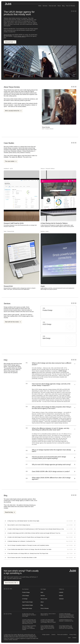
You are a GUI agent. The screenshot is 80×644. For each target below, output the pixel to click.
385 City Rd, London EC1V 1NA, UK (26, 635)
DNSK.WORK (65, 420)
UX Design (25, 599)
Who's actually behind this (13, 111)
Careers (53, 635)
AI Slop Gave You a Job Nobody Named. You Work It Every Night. (29, 615)
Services (45, 6)
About (59, 6)
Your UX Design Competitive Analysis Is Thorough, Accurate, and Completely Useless (29, 628)
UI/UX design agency (20, 36)
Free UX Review (70, 6)
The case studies (11, 161)
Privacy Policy (73, 635)
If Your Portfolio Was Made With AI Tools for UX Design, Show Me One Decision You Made (47, 628)
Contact (74, 638)
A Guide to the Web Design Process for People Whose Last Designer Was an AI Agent (48, 621)
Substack (61, 599)
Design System (46, 635)
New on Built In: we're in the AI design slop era (48, 614)
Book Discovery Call (12, 583)
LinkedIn (61, 592)
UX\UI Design (26, 596)
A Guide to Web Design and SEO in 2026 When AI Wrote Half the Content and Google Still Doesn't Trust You (29, 622)
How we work (52, 6)
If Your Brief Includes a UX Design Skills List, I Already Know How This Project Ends (66, 627)
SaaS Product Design (27, 602)
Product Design (26, 592)
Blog (63, 6)
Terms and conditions (62, 635)
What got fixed (10, 42)
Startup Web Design (27, 608)
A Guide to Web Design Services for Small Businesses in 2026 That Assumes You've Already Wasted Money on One (67, 616)
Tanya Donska (8, 35)
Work (40, 6)
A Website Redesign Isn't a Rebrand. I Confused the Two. (66, 620)
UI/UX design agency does (26, 316)
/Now (69, 638)
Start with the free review (13, 322)
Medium (61, 596)
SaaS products (31, 90)
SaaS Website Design (27, 605)
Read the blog (10, 512)
